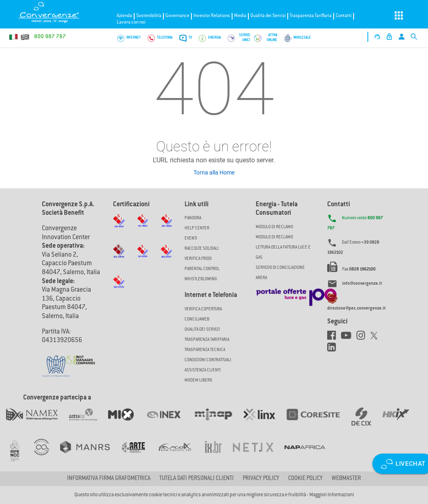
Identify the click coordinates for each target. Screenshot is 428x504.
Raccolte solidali (202, 249)
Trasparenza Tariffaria (311, 16)
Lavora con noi (131, 23)
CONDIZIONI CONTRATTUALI (208, 360)
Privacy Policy (261, 479)
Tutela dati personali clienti (197, 479)
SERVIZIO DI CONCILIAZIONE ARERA (280, 273)
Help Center (197, 228)
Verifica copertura (203, 309)
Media (240, 16)
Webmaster (346, 479)
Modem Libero (198, 381)
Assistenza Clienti (203, 370)
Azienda (124, 16)
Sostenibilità (149, 16)
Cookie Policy (305, 479)
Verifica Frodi (198, 259)
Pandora (193, 218)
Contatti (344, 16)
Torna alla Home (214, 172)
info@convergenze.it (362, 284)
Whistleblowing (201, 279)
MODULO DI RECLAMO (274, 227)
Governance (177, 16)
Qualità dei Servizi (268, 16)
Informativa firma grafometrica (109, 479)
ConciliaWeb (197, 320)
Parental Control (202, 269)
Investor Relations (212, 16)
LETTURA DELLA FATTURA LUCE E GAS (283, 253)
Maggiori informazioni (332, 495)
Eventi (191, 239)
